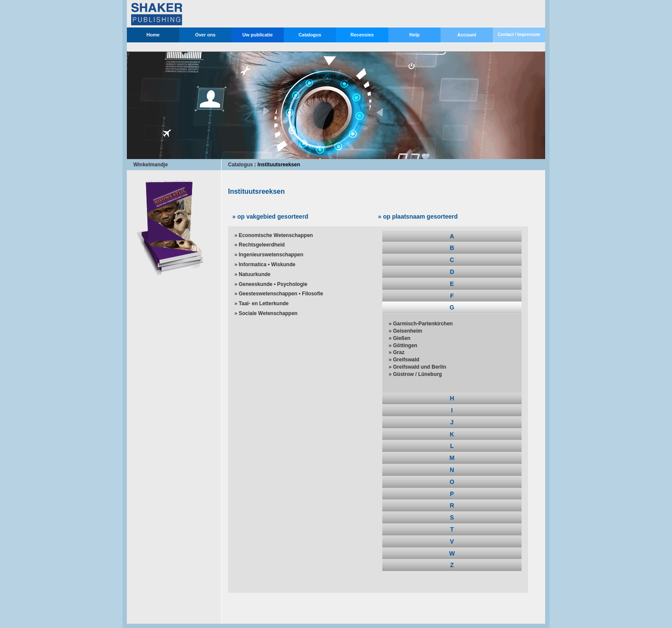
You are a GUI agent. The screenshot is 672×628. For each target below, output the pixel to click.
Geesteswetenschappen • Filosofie (281, 294)
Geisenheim (408, 331)
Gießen (402, 338)
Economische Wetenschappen (276, 235)
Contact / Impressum (519, 35)
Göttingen (405, 346)
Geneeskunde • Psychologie (273, 284)
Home (153, 35)
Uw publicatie (258, 35)
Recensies (362, 35)
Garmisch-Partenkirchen (423, 324)
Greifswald (406, 360)
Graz (399, 352)
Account (467, 35)
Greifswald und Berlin (420, 367)
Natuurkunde (255, 274)
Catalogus (310, 35)
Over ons (205, 35)
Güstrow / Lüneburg (417, 374)
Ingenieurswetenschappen (271, 255)
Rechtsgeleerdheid (262, 245)
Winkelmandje (151, 165)
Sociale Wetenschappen (268, 313)
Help (414, 35)
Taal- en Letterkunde (264, 303)
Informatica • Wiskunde (267, 264)
